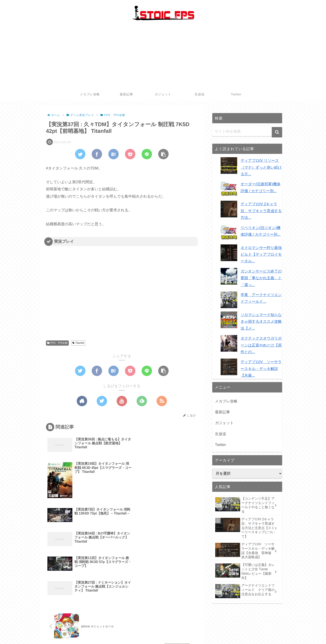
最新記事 (222, 412)
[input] (247, 132)
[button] (277, 132)
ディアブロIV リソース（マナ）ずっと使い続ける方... (261, 167)
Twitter (220, 445)
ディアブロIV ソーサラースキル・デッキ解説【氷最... (261, 369)
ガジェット (224, 423)
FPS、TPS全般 (57, 343)
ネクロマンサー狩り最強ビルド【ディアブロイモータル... (261, 255)
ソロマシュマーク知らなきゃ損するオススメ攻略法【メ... (261, 322)
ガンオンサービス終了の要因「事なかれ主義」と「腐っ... (261, 278)
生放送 (221, 434)
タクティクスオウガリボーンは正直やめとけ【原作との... (261, 345)
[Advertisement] (163, 57)
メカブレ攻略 (226, 401)
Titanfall (78, 343)
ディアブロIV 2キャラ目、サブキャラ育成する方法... (261, 211)
